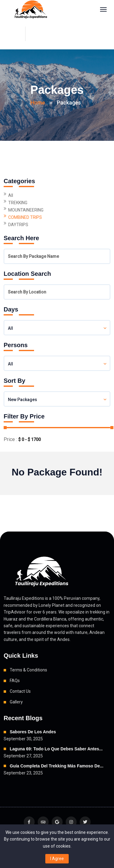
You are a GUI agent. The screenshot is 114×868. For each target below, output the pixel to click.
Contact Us (20, 691)
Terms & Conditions (28, 670)
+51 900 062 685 (39, 34)
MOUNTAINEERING (26, 210)
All (11, 195)
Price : (10, 439)
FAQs (15, 681)
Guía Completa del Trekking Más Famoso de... (57, 766)
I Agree (57, 859)
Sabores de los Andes (33, 732)
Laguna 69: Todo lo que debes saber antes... (56, 749)
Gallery (16, 702)
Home (38, 103)
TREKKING (18, 203)
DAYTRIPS (18, 225)
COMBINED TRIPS (25, 217)
